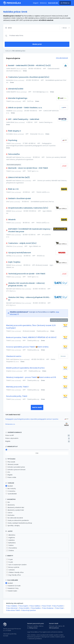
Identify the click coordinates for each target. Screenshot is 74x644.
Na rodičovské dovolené (14, 518)
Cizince (9, 513)
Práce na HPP (10, 435)
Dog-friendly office (14, 575)
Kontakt (6, 636)
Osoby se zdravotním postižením (17, 520)
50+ (8, 502)
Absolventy (10, 505)
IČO (8, 472)
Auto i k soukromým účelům (16, 565)
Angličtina (11, 538)
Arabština (10, 540)
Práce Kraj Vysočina (28, 610)
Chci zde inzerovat (62, 58)
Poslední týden (11, 591)
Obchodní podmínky (10, 634)
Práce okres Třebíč (13, 610)
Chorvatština (12, 548)
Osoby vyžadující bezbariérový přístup (19, 523)
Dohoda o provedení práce (15, 467)
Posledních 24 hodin (13, 586)
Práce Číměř (46, 606)
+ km (64, 28)
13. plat (9, 559)
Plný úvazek (10, 462)
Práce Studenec (48, 608)
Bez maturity (11, 489)
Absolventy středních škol (15, 507)
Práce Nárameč (12, 608)
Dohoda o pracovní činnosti (15, 470)
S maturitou (10, 491)
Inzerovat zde (53, 3)
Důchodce (10, 515)
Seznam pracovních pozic (36, 623)
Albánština (11, 535)
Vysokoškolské (11, 494)
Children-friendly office (15, 572)
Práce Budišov (36, 608)
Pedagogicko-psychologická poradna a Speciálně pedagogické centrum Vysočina (32, 419)
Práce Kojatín (23, 606)
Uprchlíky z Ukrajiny (13, 526)
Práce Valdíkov (35, 606)
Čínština (10, 551)
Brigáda (8, 441)
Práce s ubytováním (12, 438)
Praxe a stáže (11, 477)
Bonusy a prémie (13, 567)
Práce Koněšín (24, 608)
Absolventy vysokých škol (15, 510)
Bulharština (11, 543)
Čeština (10, 545)
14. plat (10, 562)
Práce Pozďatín (58, 606)
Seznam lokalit (54, 623)
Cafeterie (10, 570)
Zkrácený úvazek (12, 464)
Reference (43, 3)
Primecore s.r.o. (10, 424)
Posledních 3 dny (12, 588)
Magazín (36, 3)
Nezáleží (9, 486)
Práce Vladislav (12, 606)
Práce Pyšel (59, 608)
